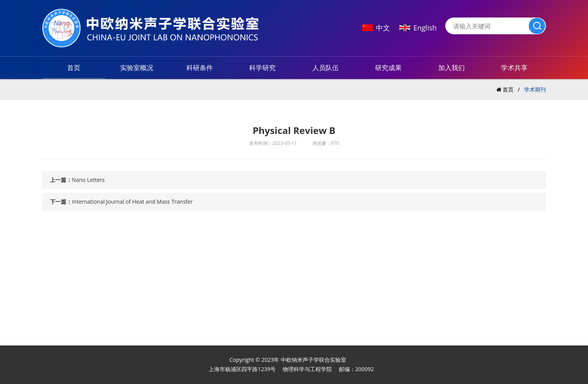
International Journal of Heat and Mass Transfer (132, 202)
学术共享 (514, 68)
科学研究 (262, 68)
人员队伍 (326, 68)
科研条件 (200, 68)
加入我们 (452, 68)
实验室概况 (137, 68)
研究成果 (388, 68)
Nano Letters (88, 180)
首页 (74, 68)
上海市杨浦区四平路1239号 (242, 369)
